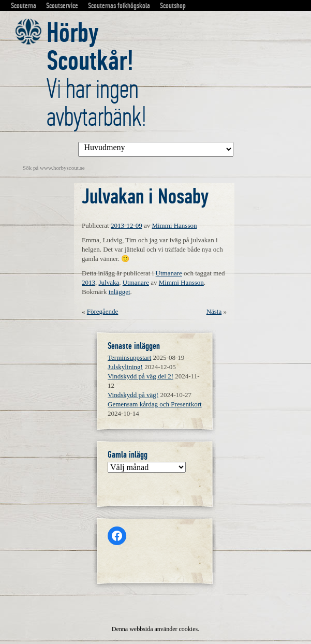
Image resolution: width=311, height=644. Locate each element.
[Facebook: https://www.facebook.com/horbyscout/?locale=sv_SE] (117, 536)
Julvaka (109, 282)
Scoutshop (173, 6)
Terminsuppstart (129, 357)
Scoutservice (62, 6)
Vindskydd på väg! (133, 395)
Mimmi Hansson (174, 225)
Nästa (214, 311)
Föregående (103, 311)
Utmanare (169, 273)
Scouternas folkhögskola (119, 6)
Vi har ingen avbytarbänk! (97, 75)
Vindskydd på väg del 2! (140, 376)
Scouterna (24, 6)
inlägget (120, 292)
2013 (88, 282)
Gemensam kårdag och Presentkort (155, 404)
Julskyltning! (125, 367)
